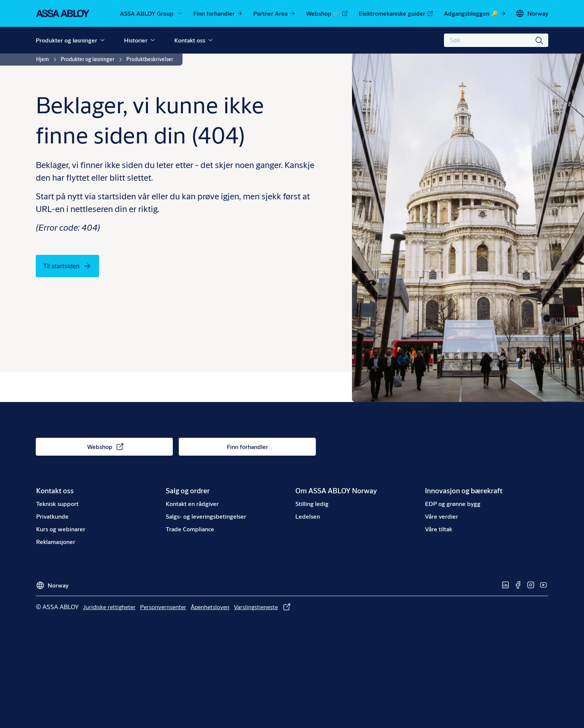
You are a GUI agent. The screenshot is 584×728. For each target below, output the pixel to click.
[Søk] (540, 40)
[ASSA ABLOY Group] (152, 13)
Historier (136, 40)
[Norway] (532, 13)
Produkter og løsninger (66, 40)
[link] (218, 13)
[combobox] (496, 40)
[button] (102, 40)
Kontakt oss (190, 40)
